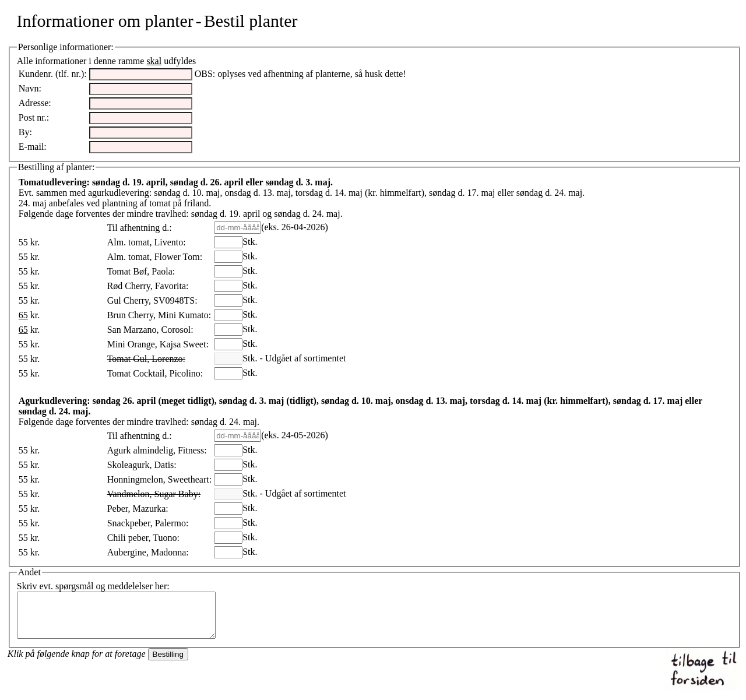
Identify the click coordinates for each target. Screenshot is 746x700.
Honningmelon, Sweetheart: (160, 479)
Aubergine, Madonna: (148, 552)
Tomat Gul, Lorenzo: (146, 359)
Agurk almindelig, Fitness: (157, 450)
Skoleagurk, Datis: (142, 465)
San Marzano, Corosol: (150, 330)
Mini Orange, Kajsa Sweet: (158, 344)
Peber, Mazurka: (138, 509)
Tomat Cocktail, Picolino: (155, 373)
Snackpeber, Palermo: (148, 523)
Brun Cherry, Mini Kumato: (159, 315)
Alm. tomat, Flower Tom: (155, 257)
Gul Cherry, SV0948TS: (152, 300)
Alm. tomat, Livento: (147, 242)
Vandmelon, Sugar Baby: (154, 494)
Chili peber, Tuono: (143, 538)
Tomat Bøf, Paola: (141, 271)
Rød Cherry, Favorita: (148, 286)
